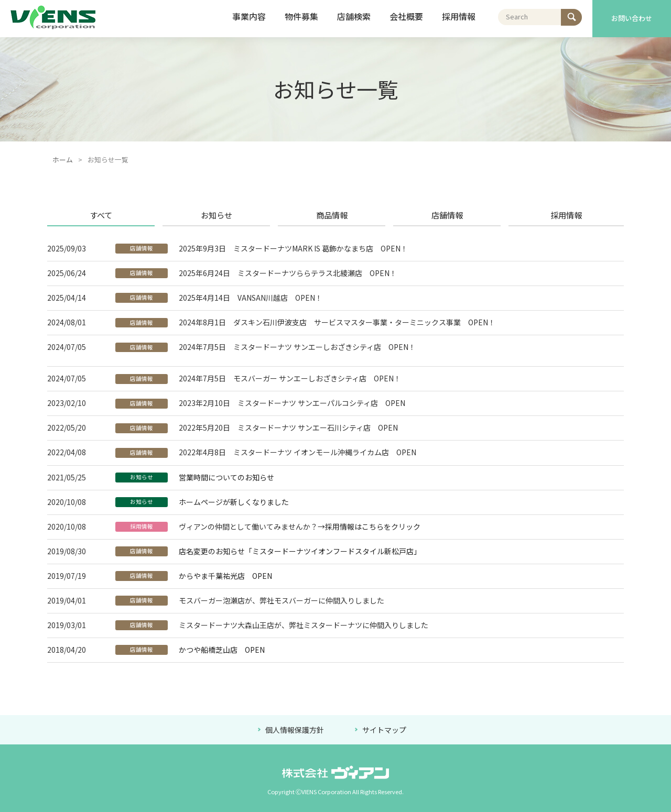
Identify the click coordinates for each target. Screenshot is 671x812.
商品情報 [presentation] (332, 215)
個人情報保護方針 (295, 730)
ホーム (63, 160)
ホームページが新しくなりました (234, 502)
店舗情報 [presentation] (447, 215)
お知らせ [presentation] (217, 215)
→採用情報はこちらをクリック (369, 526)
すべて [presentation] (101, 215)
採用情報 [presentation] (566, 215)
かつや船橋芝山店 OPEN (222, 650)
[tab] (105, 215)
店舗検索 (354, 16)
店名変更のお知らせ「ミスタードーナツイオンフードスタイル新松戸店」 (300, 551)
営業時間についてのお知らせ (226, 477)
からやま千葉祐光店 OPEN (225, 576)
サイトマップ (384, 730)
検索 (568, 15)
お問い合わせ (632, 18)
